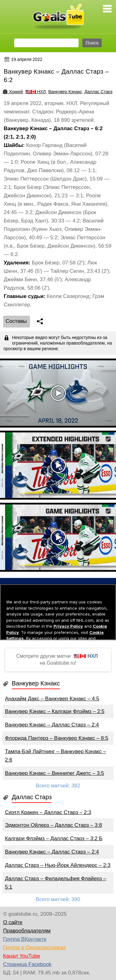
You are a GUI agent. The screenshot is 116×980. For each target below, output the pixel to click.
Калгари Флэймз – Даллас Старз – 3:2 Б (54, 838)
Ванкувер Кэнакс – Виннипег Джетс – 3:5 (54, 773)
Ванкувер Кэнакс (65, 92)
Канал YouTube (22, 956)
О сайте (13, 922)
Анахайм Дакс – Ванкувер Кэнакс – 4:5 (52, 699)
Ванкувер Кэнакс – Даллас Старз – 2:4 (52, 725)
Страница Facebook (27, 964)
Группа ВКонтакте (25, 939)
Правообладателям (27, 931)
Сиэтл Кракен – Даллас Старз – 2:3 (48, 812)
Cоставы (16, 321)
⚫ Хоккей (13, 92)
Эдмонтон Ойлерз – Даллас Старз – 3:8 (54, 825)
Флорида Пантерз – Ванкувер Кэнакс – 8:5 (57, 738)
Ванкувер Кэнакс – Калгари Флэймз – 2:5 (55, 711)
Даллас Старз (98, 92)
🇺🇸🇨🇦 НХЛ (36, 92)
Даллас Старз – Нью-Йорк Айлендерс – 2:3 (58, 865)
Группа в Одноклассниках (34, 948)
